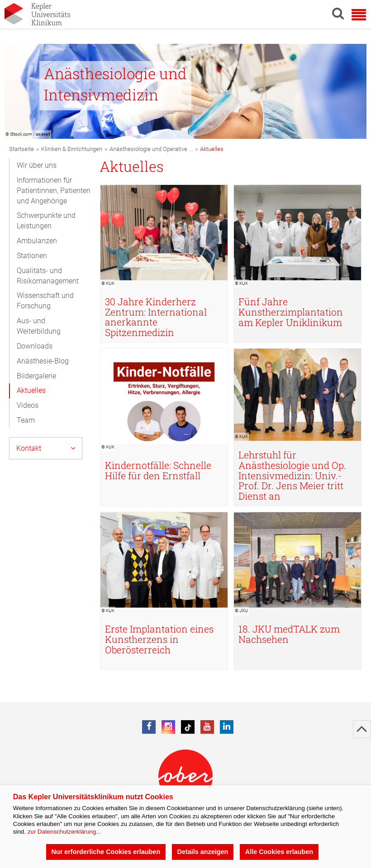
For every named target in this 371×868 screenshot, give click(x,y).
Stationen (32, 256)
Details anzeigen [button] (203, 852)
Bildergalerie (36, 376)
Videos (28, 405)
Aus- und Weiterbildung (39, 326)
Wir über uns (37, 165)
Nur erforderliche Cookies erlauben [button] (106, 852)
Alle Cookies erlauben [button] (279, 852)
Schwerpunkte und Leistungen (46, 221)
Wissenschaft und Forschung (45, 301)
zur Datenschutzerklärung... (64, 832)
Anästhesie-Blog (43, 361)
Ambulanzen (37, 241)
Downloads (35, 346)
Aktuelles (31, 390)
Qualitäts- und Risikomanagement (48, 276)
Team (26, 420)
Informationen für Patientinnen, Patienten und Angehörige (54, 191)
